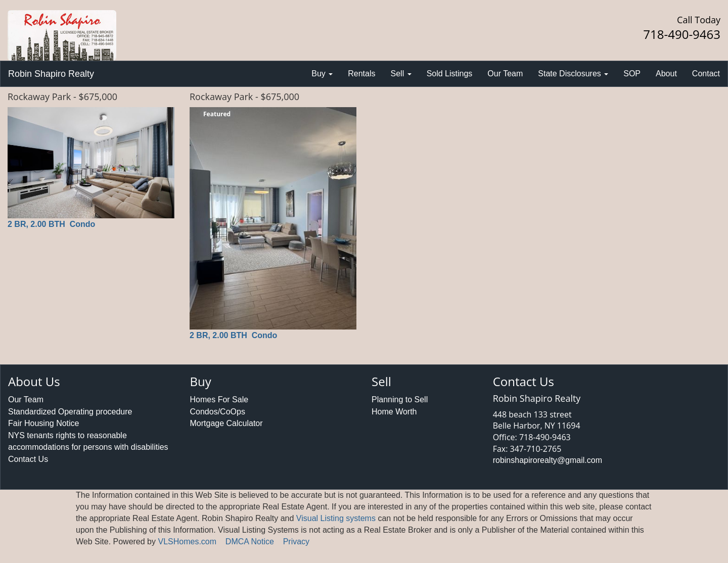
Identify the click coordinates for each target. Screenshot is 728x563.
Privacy (296, 542)
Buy (322, 74)
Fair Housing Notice (44, 423)
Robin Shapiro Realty (51, 74)
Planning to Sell (400, 400)
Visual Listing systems (336, 518)
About (666, 74)
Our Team (505, 74)
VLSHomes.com (187, 542)
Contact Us (28, 459)
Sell (401, 74)
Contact (706, 74)
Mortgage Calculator (226, 423)
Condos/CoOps (218, 412)
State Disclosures (573, 74)
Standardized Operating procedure (70, 412)
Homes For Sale (219, 400)
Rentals (361, 74)
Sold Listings (450, 74)
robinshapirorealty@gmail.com (548, 460)
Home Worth (394, 412)
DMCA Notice (250, 542)
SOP (632, 74)
